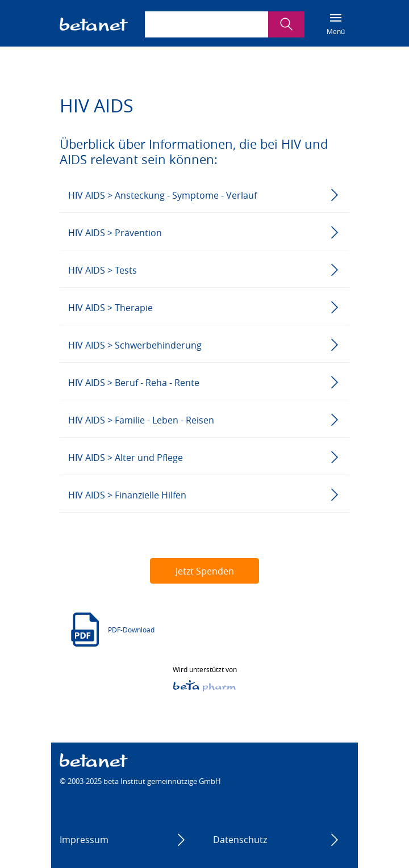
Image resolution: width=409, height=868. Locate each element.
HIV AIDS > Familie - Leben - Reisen (141, 420)
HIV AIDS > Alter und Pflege (126, 458)
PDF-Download (131, 630)
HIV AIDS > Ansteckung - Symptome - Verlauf (162, 195)
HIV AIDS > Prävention (115, 233)
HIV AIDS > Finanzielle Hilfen (127, 495)
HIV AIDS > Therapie (110, 308)
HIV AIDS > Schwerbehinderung (135, 345)
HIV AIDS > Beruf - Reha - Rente (134, 383)
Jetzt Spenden (205, 571)
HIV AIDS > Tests (103, 270)
